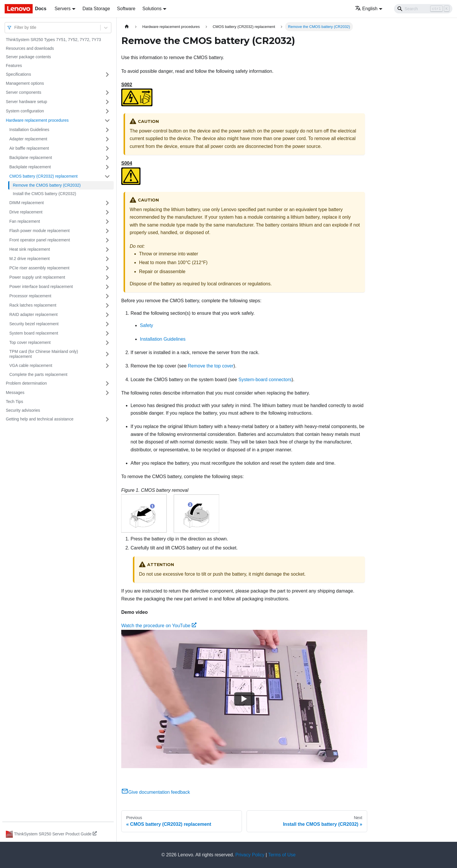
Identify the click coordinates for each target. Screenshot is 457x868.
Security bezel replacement (34, 324)
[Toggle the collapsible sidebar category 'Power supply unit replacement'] (107, 277)
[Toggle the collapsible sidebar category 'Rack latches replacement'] (107, 305)
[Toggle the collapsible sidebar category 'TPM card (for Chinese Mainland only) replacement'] (107, 354)
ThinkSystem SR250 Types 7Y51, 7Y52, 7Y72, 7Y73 (53, 40)
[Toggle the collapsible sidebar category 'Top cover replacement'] (107, 343)
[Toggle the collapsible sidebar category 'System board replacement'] (107, 333)
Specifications (18, 74)
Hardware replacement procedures (37, 120)
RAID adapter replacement (34, 314)
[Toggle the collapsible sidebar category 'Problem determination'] (107, 383)
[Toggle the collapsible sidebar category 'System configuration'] (107, 111)
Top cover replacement (30, 342)
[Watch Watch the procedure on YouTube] (244, 699)
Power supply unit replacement (37, 277)
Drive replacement (26, 212)
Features (14, 66)
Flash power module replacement (39, 231)
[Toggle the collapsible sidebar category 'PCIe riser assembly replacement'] (107, 268)
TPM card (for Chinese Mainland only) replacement (44, 354)
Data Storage (96, 9)
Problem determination (26, 383)
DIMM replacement (27, 203)
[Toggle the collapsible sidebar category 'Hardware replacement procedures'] (107, 121)
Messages (15, 393)
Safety (146, 325)
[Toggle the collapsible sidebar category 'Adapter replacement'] (107, 139)
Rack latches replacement (33, 305)
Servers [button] (63, 9)
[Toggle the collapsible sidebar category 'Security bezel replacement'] (107, 324)
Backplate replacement (30, 167)
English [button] (366, 9)
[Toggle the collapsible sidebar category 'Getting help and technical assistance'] (107, 419)
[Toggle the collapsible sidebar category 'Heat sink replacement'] (107, 250)
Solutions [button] (152, 9)
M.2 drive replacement (30, 259)
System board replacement (34, 333)
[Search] (423, 9)
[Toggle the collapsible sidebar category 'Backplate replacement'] (107, 167)
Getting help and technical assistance (40, 419)
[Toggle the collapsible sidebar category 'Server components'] (107, 93)
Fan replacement (25, 221)
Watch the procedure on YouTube (159, 626)
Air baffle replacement (29, 148)
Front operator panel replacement (40, 240)
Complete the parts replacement (38, 374)
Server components (23, 92)
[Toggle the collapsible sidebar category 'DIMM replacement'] (107, 203)
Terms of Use (282, 855)
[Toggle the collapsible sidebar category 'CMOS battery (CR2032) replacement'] (107, 176)
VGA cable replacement (31, 365)
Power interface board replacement (41, 287)
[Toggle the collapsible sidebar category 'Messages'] (107, 393)
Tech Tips (14, 402)
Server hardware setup (27, 102)
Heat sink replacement (30, 249)
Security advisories (23, 410)
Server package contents (28, 57)
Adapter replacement (28, 139)
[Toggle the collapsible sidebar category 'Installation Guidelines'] (107, 130)
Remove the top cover (211, 366)
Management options (25, 83)
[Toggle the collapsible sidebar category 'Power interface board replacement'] (107, 287)
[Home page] (127, 27)
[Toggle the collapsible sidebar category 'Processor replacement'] (107, 296)
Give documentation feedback (156, 792)
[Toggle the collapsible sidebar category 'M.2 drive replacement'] (107, 259)
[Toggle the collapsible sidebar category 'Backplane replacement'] (107, 158)
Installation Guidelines (29, 130)
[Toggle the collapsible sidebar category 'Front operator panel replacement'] (107, 240)
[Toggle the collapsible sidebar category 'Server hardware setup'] (107, 102)
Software (126, 9)
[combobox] (15, 28)
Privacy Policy (250, 855)
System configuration (25, 111)
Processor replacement (30, 296)
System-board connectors (265, 380)
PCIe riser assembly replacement (39, 268)
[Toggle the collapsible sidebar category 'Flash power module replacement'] (107, 231)
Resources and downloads (30, 48)
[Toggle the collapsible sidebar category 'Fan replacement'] (107, 222)
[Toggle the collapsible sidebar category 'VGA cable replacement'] (107, 366)
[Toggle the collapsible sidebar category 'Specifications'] (107, 75)
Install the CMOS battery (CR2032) (44, 194)
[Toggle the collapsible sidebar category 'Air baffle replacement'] (107, 149)
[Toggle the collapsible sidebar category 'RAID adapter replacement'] (107, 315)
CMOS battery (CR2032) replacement (43, 176)
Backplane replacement (31, 158)
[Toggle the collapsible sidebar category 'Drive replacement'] (107, 212)
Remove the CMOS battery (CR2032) (47, 185)
